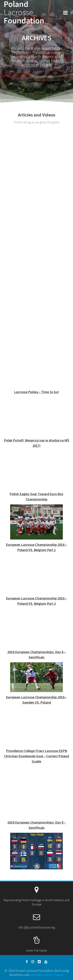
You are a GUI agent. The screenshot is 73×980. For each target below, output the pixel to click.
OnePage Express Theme (47, 975)
